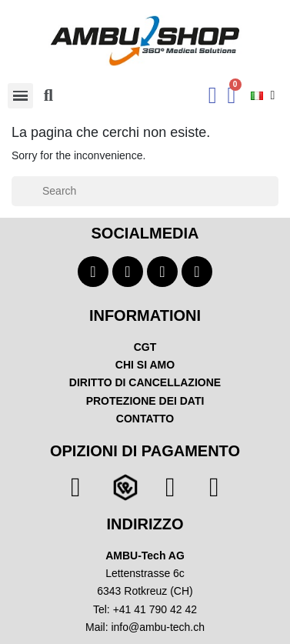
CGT (145, 347)
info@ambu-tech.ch (158, 627)
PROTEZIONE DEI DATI (145, 401)
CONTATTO (145, 419)
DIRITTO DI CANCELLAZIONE (145, 382)
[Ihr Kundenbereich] (213, 95)
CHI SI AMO (145, 365)
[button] (48, 95)
